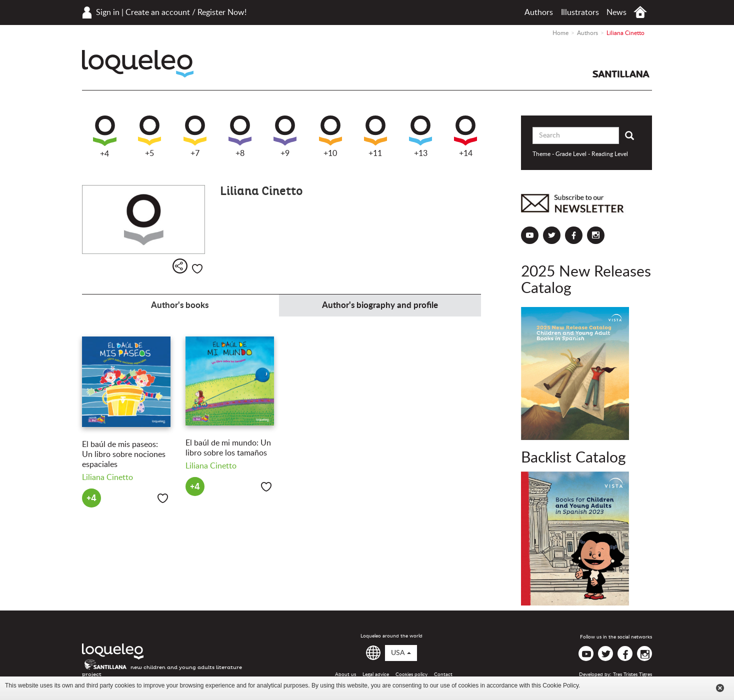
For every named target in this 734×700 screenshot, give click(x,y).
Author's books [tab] (180, 305)
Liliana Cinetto (107, 477)
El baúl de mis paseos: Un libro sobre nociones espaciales (124, 454)
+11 (375, 136)
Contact (443, 674)
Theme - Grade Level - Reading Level (580, 154)
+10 (330, 136)
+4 (105, 137)
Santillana (621, 74)
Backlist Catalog (573, 458)
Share (180, 266)
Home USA (640, 12)
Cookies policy (411, 674)
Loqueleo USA (138, 64)
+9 (285, 136)
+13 (420, 136)
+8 (240, 136)
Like (197, 269)
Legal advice (376, 674)
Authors (539, 12)
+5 (149, 136)
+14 (465, 136)
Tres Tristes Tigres (632, 674)
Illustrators (580, 12)
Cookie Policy (560, 685)
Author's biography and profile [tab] (380, 305)
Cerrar (720, 688)
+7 (195, 136)
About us (345, 674)
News (616, 12)
